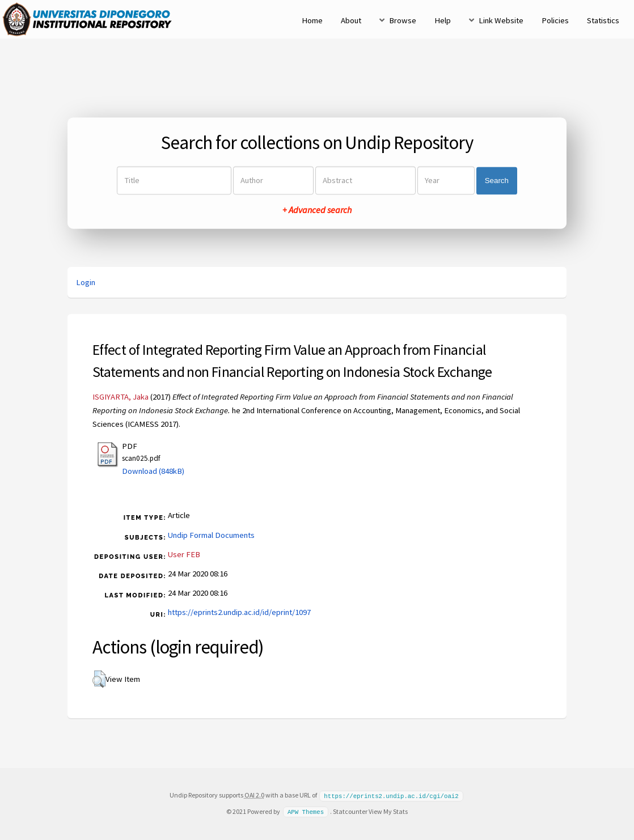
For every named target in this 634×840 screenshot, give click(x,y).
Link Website (501, 20)
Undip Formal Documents (211, 535)
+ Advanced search (317, 210)
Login (86, 282)
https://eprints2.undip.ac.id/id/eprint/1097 (239, 612)
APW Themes (306, 811)
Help (443, 20)
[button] (99, 679)
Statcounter (350, 811)
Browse (403, 20)
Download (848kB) (153, 471)
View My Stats (388, 811)
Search (497, 181)
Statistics (603, 20)
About (351, 20)
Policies (555, 20)
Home (312, 20)
